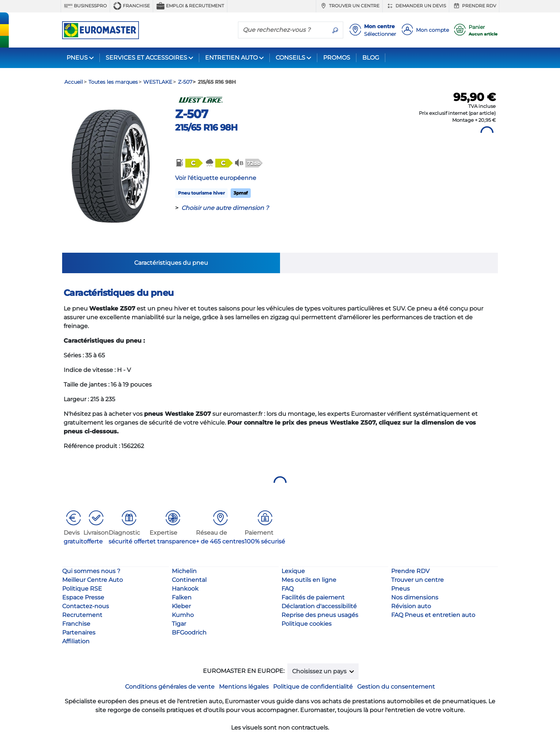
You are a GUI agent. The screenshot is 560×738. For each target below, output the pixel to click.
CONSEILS (290, 58)
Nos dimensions (415, 597)
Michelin (184, 571)
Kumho (183, 615)
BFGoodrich (189, 632)
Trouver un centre (349, 6)
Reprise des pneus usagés (320, 615)
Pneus (400, 589)
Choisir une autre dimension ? (225, 208)
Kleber (181, 606)
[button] (189, 163)
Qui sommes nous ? (91, 571)
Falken (182, 597)
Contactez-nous (86, 606)
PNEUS (77, 58)
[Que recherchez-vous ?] (283, 30)
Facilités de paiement (313, 597)
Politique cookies (307, 624)
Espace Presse (83, 597)
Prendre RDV (474, 6)
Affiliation (76, 641)
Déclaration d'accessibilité (319, 606)
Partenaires (79, 632)
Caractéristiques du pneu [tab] (171, 263)
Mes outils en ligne (309, 580)
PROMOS (337, 58)
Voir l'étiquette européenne (216, 178)
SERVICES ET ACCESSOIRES (146, 58)
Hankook (185, 589)
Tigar (179, 624)
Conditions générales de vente (170, 687)
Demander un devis (416, 6)
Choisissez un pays (320, 671)
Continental (189, 580)
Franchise (131, 6)
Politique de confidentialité (313, 687)
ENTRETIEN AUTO (231, 58)
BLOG (371, 58)
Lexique (293, 571)
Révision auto (411, 606)
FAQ (287, 589)
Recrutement (82, 615)
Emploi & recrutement (190, 6)
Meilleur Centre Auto (92, 580)
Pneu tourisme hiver (201, 193)
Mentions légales (244, 687)
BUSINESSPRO (85, 6)
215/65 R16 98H (206, 127)
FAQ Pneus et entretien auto (433, 615)
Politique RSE (82, 589)
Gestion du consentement (396, 687)
